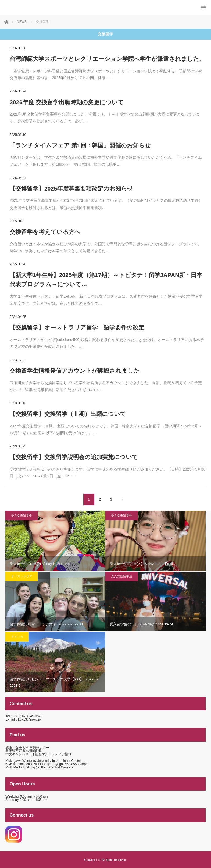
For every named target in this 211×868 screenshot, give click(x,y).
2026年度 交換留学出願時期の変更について (67, 102)
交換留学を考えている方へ (45, 232)
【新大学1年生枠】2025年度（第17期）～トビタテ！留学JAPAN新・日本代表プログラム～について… (106, 280)
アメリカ (17, 637)
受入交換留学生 (22, 515)
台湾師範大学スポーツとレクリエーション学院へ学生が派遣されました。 (107, 59)
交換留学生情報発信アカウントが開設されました (75, 371)
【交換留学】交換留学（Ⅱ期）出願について (68, 414)
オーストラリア (22, 576)
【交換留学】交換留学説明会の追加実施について (74, 457)
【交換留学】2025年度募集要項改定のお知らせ (71, 189)
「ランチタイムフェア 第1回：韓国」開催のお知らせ (80, 145)
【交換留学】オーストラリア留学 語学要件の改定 (77, 327)
